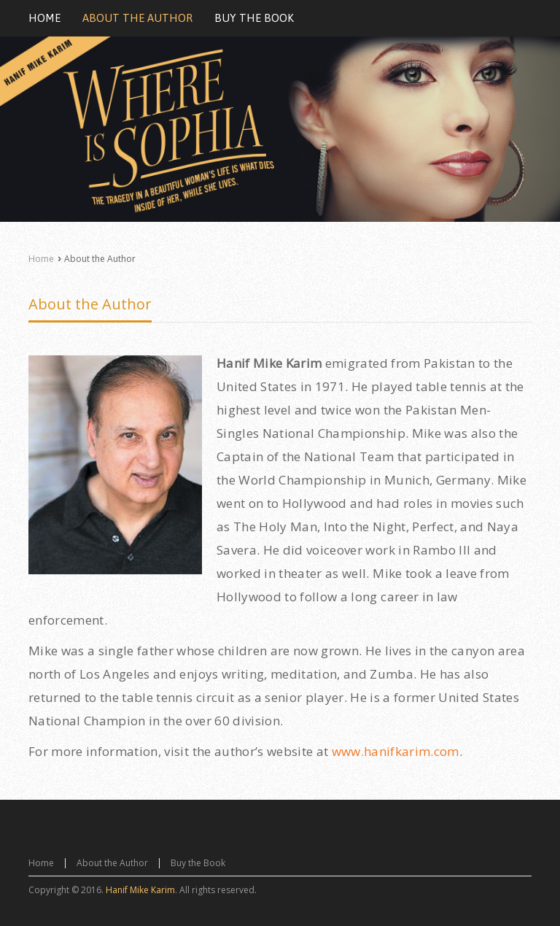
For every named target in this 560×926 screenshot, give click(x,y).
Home (41, 259)
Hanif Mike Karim (140, 890)
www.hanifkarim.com (396, 751)
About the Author (90, 304)
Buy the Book (198, 863)
